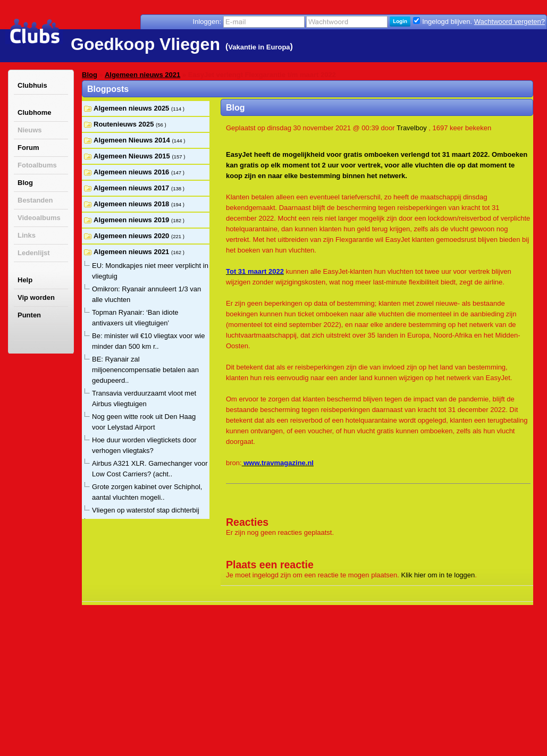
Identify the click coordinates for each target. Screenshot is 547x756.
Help (25, 280)
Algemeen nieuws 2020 (132, 236)
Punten (29, 315)
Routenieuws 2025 (125, 124)
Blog (25, 183)
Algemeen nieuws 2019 (132, 220)
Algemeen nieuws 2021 (142, 75)
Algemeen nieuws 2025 (132, 108)
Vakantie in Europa (259, 47)
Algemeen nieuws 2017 (132, 188)
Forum (28, 148)
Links (27, 235)
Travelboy (412, 128)
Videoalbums (39, 218)
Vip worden (36, 297)
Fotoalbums (37, 165)
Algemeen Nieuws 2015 (133, 156)
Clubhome (35, 112)
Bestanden (35, 200)
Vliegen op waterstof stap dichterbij (146, 510)
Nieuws (30, 130)
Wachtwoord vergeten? (510, 22)
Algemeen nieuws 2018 (132, 204)
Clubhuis (32, 85)
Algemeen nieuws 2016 (132, 172)
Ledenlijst (34, 253)
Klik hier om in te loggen (438, 575)
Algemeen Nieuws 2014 (133, 140)
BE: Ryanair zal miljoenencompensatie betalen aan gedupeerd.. (145, 370)
